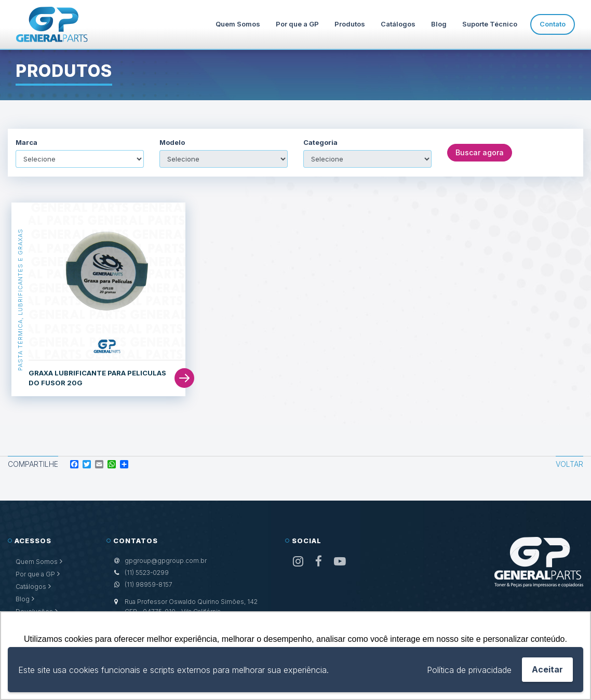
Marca (26, 143)
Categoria (320, 143)
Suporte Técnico (490, 24)
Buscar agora (480, 152)
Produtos (350, 24)
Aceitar (547, 669)
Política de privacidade (469, 670)
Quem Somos (238, 24)
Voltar (569, 464)
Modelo (172, 143)
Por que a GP (297, 24)
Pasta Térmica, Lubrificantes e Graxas (20, 300)
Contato (553, 24)
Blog (439, 24)
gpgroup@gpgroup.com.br (166, 561)
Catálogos (398, 24)
